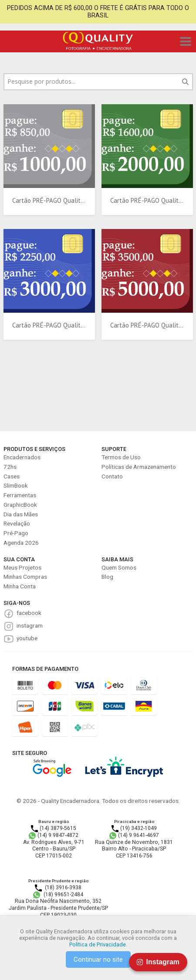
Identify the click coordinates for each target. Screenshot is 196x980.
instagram (30, 625)
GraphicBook (20, 505)
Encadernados (22, 457)
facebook (29, 613)
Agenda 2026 (21, 543)
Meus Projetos (22, 567)
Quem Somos (119, 567)
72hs (10, 467)
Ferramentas (20, 495)
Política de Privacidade (98, 944)
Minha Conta (20, 586)
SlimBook (16, 485)
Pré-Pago (16, 533)
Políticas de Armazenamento (139, 467)
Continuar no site (98, 960)
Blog (107, 577)
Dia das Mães (21, 514)
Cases (12, 476)
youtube (27, 638)
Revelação (17, 523)
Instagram (158, 962)
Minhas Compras (25, 577)
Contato (112, 476)
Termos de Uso (121, 457)
